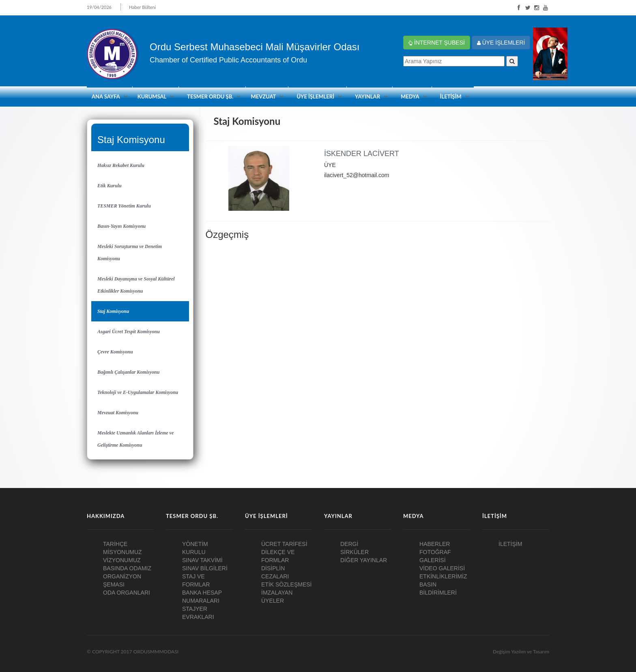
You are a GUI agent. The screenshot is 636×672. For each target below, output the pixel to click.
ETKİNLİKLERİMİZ (443, 576)
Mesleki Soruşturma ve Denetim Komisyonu (130, 253)
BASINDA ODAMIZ (127, 568)
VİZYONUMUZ (122, 560)
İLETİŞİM (451, 96)
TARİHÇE (115, 544)
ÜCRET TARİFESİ (284, 544)
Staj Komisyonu (113, 311)
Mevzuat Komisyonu (118, 413)
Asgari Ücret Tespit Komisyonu (129, 332)
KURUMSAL (152, 96)
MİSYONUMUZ (122, 552)
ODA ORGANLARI (127, 593)
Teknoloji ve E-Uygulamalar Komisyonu (138, 392)
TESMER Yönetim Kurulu (124, 206)
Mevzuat (263, 96)
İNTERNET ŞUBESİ (437, 43)
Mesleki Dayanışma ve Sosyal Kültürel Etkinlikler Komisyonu (136, 285)
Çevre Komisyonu (115, 352)
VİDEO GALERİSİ (442, 568)
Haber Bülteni (143, 7)
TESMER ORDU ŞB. (210, 96)
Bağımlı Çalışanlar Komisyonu (128, 372)
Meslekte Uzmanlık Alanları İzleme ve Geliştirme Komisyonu (135, 439)
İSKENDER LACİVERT (362, 154)
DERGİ (349, 544)
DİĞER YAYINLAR (364, 560)
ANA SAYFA (106, 96)
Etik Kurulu (110, 186)
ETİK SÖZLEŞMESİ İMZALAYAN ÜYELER (286, 593)
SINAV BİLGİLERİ (205, 568)
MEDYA (410, 96)
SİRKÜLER (355, 552)
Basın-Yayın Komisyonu (121, 226)
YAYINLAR (367, 96)
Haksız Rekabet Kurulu (121, 165)
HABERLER (435, 544)
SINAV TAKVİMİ (202, 560)
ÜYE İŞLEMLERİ (501, 43)
